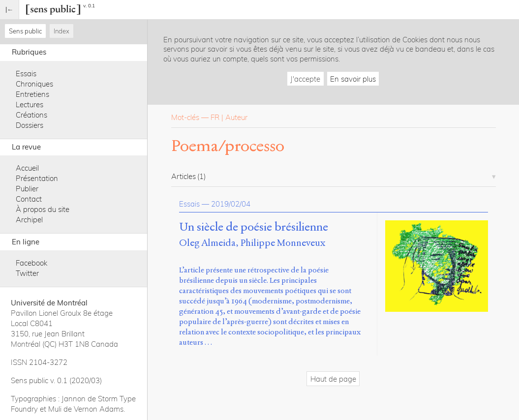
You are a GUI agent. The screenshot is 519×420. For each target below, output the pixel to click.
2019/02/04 (231, 204)
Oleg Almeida (207, 243)
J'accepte (305, 79)
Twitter (27, 273)
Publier (27, 189)
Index (61, 31)
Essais (26, 74)
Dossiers (30, 125)
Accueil (27, 168)
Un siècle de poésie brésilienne (254, 227)
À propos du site (43, 209)
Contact (29, 199)
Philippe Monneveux (283, 243)
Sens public (25, 31)
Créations (31, 115)
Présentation (37, 178)
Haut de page (333, 379)
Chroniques (34, 84)
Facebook (31, 263)
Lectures (30, 105)
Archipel (29, 220)
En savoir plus (353, 79)
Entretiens (32, 94)
